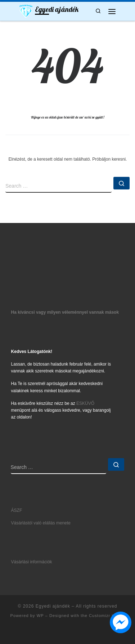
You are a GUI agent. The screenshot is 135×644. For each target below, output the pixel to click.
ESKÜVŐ (85, 403)
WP (40, 616)
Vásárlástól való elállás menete (41, 523)
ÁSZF (17, 510)
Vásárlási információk (32, 562)
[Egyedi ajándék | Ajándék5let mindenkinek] (26, 10)
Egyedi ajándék (53, 606)
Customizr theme (107, 616)
